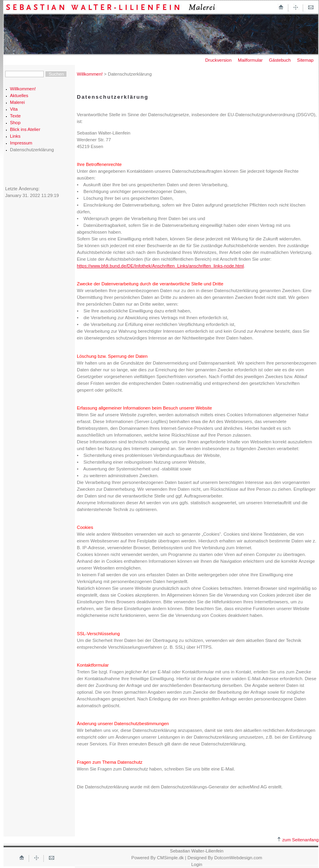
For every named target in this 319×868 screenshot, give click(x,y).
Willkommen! (23, 89)
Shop (15, 123)
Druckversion (218, 60)
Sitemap (305, 60)
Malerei (17, 102)
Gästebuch (280, 60)
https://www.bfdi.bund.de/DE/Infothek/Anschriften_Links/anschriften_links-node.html (160, 266)
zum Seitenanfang (298, 840)
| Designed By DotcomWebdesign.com (224, 858)
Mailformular (250, 60)
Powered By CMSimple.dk (158, 858)
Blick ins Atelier (25, 129)
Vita (14, 109)
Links (15, 136)
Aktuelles (19, 96)
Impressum (21, 143)
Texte (15, 116)
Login (197, 864)
